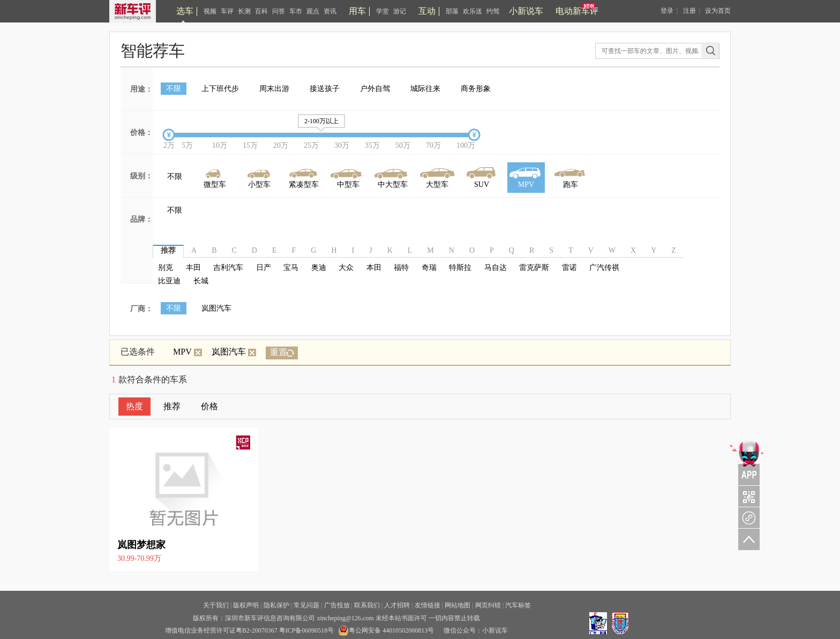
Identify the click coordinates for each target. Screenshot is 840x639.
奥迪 (319, 268)
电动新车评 (577, 11)
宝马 (291, 268)
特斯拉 (460, 268)
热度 (134, 406)
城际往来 (425, 89)
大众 (346, 268)
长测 (244, 11)
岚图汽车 (216, 308)
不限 (174, 89)
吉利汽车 (228, 268)
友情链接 (427, 605)
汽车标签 (518, 605)
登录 (667, 11)
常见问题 (306, 605)
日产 (264, 268)
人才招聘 (397, 605)
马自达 (496, 268)
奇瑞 (429, 268)
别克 (166, 268)
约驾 (493, 11)
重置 (279, 352)
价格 (209, 406)
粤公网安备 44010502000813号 (386, 630)
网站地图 (457, 605)
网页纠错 (488, 605)
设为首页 (718, 11)
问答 (279, 11)
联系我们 (367, 605)
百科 (261, 11)
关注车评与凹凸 (747, 496)
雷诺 (569, 268)
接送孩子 (325, 89)
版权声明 (246, 605)
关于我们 (216, 605)
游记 (400, 11)
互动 (427, 11)
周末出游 (274, 89)
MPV (187, 352)
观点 (313, 11)
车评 (227, 11)
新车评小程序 (747, 517)
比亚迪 (169, 281)
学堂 (382, 11)
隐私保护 (276, 605)
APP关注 (747, 462)
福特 (401, 268)
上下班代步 (220, 89)
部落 (452, 11)
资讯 (330, 11)
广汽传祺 (604, 268)
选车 (185, 11)
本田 (374, 268)
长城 (201, 281)
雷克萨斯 (534, 268)
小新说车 (526, 11)
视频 (210, 11)
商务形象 (476, 89)
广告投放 (337, 605)
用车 (357, 11)
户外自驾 (375, 89)
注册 (689, 11)
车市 (296, 11)
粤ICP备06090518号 (307, 630)
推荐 (172, 406)
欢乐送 (472, 11)
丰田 (193, 268)
